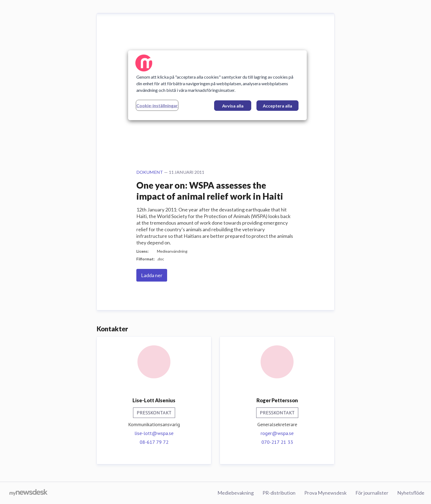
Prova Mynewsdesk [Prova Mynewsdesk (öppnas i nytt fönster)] (325, 493)
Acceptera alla (277, 106)
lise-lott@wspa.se (154, 433)
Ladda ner (152, 275)
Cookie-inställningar (157, 105)
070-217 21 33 (277, 442)
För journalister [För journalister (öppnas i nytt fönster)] (372, 493)
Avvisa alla (233, 106)
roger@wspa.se (277, 433)
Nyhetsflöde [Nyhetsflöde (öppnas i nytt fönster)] (411, 493)
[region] (217, 85)
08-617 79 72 (154, 442)
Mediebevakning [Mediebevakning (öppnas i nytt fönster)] (236, 493)
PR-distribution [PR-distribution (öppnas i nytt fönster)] (279, 493)
